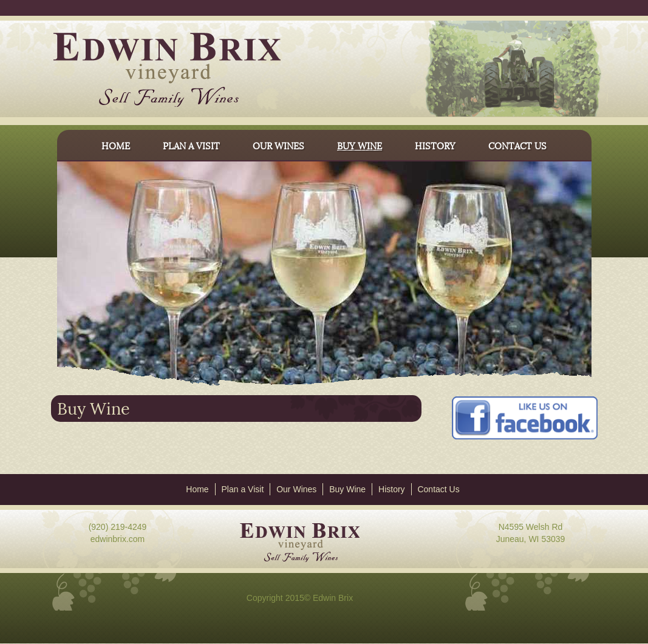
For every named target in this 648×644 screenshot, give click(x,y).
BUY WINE (360, 145)
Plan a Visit (243, 489)
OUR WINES (278, 145)
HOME (116, 145)
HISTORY (435, 145)
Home (197, 489)
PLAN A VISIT (191, 145)
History (392, 489)
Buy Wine (347, 489)
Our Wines (296, 489)
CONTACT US (517, 145)
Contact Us (438, 489)
